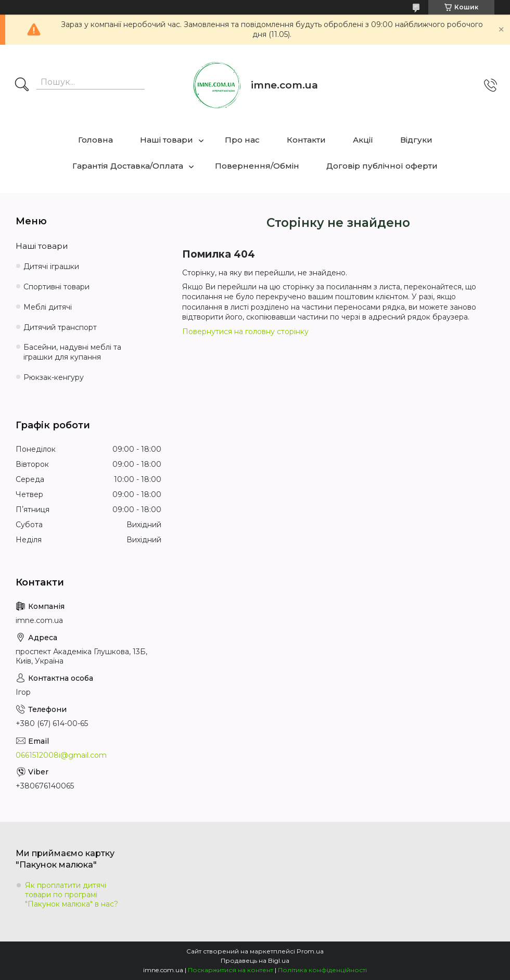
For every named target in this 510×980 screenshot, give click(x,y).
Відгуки (416, 140)
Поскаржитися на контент (231, 970)
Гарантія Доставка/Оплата (128, 166)
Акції (363, 140)
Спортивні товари (56, 287)
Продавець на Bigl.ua (255, 960)
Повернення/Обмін (257, 166)
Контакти (306, 140)
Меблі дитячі (48, 307)
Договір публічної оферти (382, 166)
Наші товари (167, 140)
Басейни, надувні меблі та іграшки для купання (72, 352)
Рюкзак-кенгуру (54, 377)
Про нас (242, 140)
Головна (95, 140)
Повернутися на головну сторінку (245, 332)
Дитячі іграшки (51, 266)
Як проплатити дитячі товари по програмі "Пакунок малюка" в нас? (72, 895)
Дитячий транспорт (60, 327)
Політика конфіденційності (322, 970)
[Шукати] (22, 85)
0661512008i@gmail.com (61, 755)
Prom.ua (310, 951)
